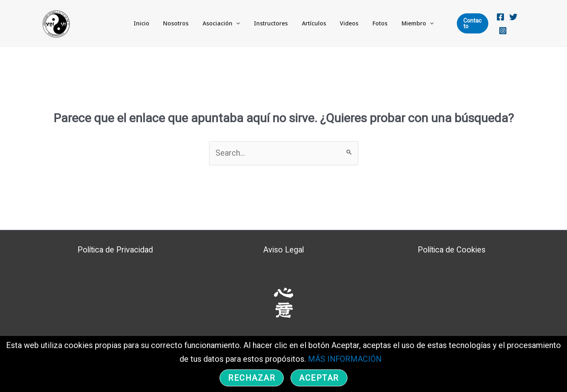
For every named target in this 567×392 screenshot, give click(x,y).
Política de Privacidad (115, 250)
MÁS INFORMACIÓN (344, 359)
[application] (243, 23)
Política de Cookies (452, 250)
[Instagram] (522, 24)
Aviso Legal (283, 250)
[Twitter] (509, 24)
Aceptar (319, 378)
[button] (466, 23)
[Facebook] (496, 24)
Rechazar (252, 378)
